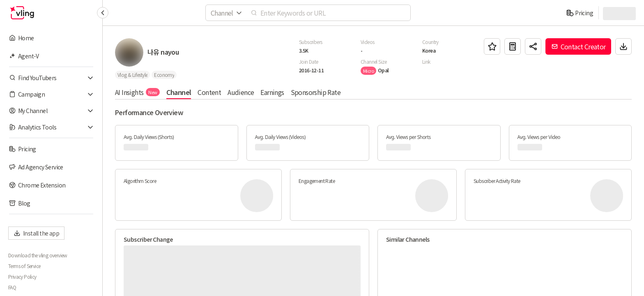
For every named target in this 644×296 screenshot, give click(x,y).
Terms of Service (24, 266)
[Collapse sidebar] (103, 13)
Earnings (272, 92)
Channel (179, 92)
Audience (241, 92)
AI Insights (137, 92)
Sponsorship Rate (316, 92)
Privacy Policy (22, 277)
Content (209, 92)
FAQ (12, 287)
